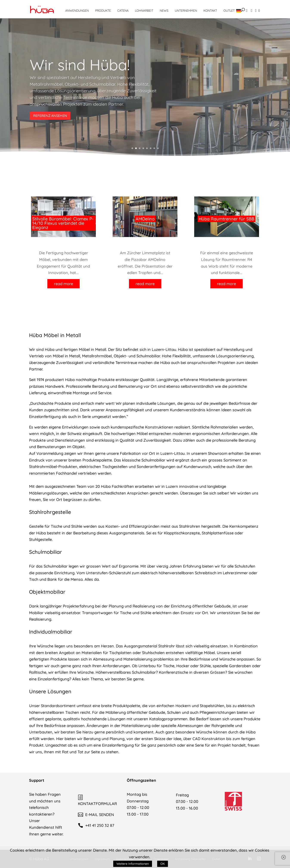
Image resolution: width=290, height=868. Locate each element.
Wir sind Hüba (42, 349)
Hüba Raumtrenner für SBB (226, 219)
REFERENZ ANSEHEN (50, 116)
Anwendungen (77, 11)
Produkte (103, 11)
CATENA (123, 11)
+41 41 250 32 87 (96, 825)
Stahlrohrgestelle (50, 512)
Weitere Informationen (133, 864)
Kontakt (210, 11)
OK (163, 864)
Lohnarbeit (144, 11)
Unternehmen (186, 11)
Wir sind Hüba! (80, 65)
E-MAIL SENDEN (96, 815)
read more (64, 284)
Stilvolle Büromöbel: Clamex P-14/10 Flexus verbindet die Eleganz (63, 223)
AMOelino (145, 219)
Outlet (229, 11)
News (164, 11)
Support (37, 780)
